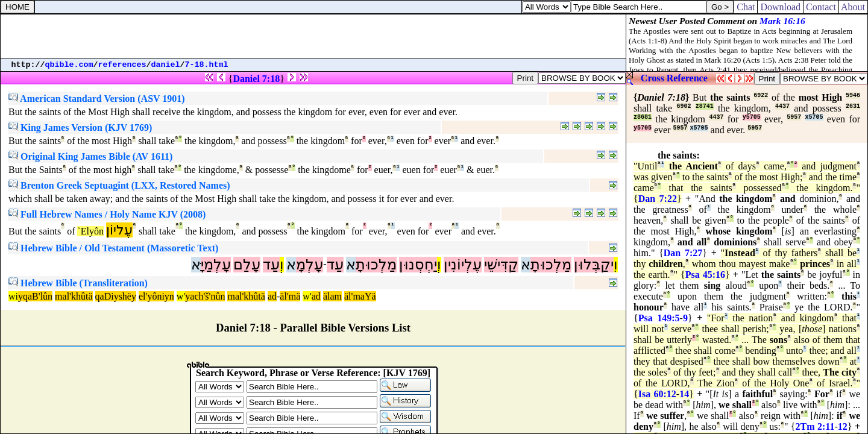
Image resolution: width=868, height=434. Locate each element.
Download (780, 7)
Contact (821, 7)
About (853, 7)
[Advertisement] (313, 36)
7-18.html (207, 65)
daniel (166, 65)
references (122, 65)
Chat (746, 7)
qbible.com (69, 65)
